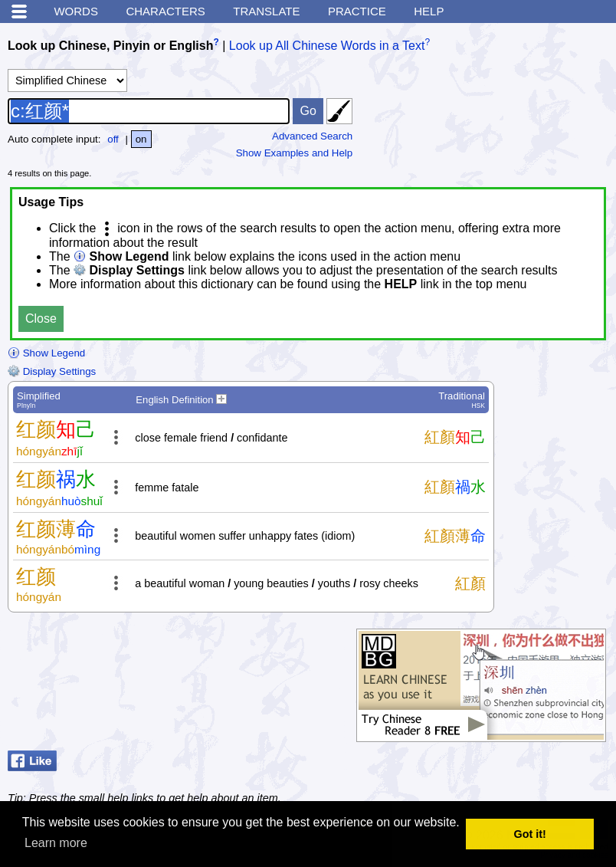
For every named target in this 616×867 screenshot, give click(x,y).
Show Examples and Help (295, 153)
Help (429, 11)
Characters (165, 11)
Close (41, 319)
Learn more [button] (56, 843)
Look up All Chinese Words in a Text (327, 46)
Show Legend (46, 353)
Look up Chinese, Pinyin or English (110, 46)
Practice (357, 11)
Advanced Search (312, 136)
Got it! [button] (530, 834)
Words (76, 11)
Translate (266, 11)
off (113, 139)
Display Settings (52, 371)
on (141, 139)
